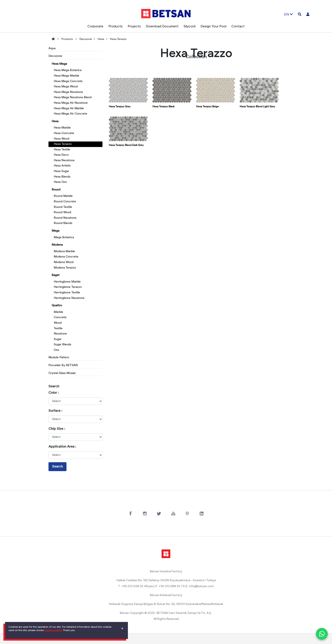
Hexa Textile (62, 150)
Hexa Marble (62, 128)
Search (57, 467)
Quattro (57, 306)
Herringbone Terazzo (68, 287)
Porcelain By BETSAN (63, 365)
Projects (134, 26)
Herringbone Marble (67, 282)
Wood (58, 323)
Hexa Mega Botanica (68, 70)
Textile (58, 328)
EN (288, 14)
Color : (54, 393)
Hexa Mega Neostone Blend (73, 97)
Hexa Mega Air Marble (69, 108)
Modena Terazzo (65, 268)
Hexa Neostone (64, 160)
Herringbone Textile (67, 293)
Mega (55, 231)
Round (56, 190)
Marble (58, 312)
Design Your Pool (213, 26)
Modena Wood (64, 262)
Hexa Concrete (64, 133)
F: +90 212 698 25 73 (170, 586)
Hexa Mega (59, 64)
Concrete (60, 317)
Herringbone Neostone (69, 298)
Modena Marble (64, 251)
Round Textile (63, 207)
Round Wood (62, 212)
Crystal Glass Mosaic (62, 373)
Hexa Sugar (61, 171)
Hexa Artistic (62, 166)
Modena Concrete (66, 257)
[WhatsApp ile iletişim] (322, 634)
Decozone (86, 39)
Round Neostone (65, 218)
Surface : (55, 411)
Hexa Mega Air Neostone (71, 103)
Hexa (101, 39)
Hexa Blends (62, 177)
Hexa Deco (61, 155)
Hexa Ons (60, 182)
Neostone (60, 334)
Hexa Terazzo (118, 39)
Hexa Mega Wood (66, 87)
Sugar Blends (62, 345)
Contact (238, 26)
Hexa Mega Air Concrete (71, 114)
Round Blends (63, 223)
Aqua (52, 48)
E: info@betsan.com (200, 586)
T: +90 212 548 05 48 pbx (136, 586)
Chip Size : (57, 429)
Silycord (190, 26)
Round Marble (63, 196)
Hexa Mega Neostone (68, 92)
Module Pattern (59, 358)
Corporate (95, 26)
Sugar (58, 339)
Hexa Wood (62, 139)
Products (116, 26)
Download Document (162, 26)
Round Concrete (65, 202)
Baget (56, 275)
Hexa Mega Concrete (68, 81)
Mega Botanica (64, 237)
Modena (57, 245)
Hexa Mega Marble (66, 76)
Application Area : (62, 447)
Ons (56, 350)
